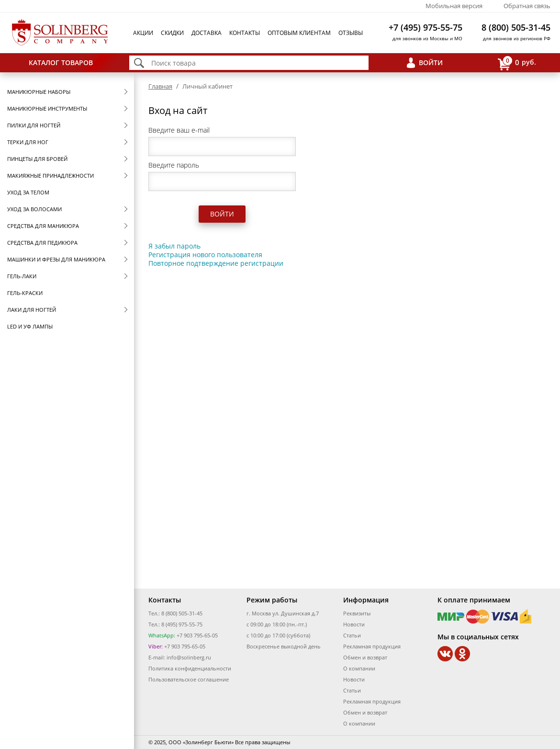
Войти (431, 62)
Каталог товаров (61, 62)
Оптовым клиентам (299, 33)
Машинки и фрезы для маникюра (56, 259)
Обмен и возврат (365, 657)
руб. (517, 63)
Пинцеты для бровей (37, 159)
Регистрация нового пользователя (205, 255)
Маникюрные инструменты (47, 108)
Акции (143, 33)
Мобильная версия (454, 6)
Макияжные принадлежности (50, 176)
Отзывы (351, 33)
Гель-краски (25, 293)
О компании (359, 668)
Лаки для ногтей (32, 310)
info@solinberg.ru (189, 657)
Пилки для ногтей (34, 125)
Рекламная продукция (372, 646)
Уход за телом (28, 192)
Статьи (352, 635)
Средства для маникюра (43, 226)
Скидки (172, 33)
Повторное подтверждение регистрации (216, 263)
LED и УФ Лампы (30, 326)
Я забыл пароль (174, 246)
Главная (160, 86)
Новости (354, 624)
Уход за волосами (34, 209)
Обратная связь (527, 6)
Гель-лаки (22, 276)
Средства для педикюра (42, 243)
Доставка (207, 33)
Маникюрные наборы (39, 92)
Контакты (245, 33)
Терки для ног (28, 142)
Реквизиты (357, 613)
